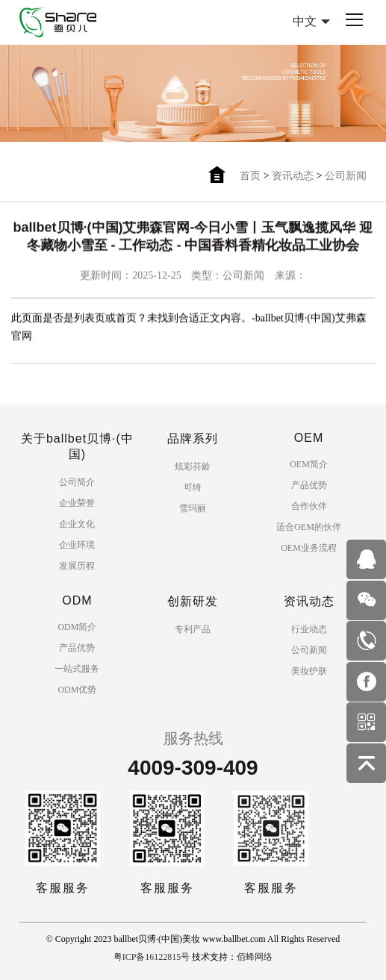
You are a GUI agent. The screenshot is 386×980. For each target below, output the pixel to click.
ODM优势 (77, 690)
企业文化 (77, 524)
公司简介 (77, 482)
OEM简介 (309, 464)
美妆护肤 (309, 671)
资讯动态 (293, 176)
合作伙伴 (309, 506)
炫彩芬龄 (193, 466)
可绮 (193, 487)
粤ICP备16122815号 (152, 957)
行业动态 (309, 629)
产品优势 (309, 485)
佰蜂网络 (255, 957)
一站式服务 (77, 669)
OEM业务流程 (309, 548)
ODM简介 (77, 627)
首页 (250, 176)
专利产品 (193, 629)
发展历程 (77, 566)
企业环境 (77, 545)
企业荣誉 (77, 503)
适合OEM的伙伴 (309, 527)
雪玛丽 (193, 508)
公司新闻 (346, 176)
